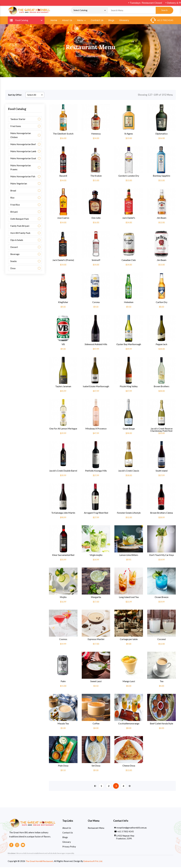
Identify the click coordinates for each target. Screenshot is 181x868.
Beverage (15, 255)
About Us (67, 21)
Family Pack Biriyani (20, 227)
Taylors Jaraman (63, 387)
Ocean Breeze (162, 598)
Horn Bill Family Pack (20, 234)
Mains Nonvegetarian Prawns (21, 168)
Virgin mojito (96, 556)
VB (63, 345)
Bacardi (63, 177)
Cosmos (63, 640)
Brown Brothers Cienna (161, 514)
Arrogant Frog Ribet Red (96, 514)
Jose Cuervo (63, 219)
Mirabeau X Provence (96, 429)
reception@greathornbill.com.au (132, 829)
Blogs (111, 21)
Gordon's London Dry (129, 177)
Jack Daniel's (129, 219)
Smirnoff (96, 261)
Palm (63, 682)
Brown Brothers (161, 387)
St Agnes (129, 134)
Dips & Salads (17, 241)
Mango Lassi (129, 682)
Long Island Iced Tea (129, 598)
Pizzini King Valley (129, 387)
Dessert (14, 248)
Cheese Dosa (129, 766)
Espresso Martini (96, 640)
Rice (12, 198)
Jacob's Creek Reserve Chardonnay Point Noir (161, 431)
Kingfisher (63, 303)
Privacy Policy (69, 847)
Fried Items (16, 127)
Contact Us (97, 21)
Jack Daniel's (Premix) (63, 261)
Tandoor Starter (18, 120)
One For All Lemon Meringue (63, 429)
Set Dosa (96, 766)
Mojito (63, 598)
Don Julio (96, 219)
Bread (13, 191)
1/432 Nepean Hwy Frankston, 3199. (125, 838)
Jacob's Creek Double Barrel (63, 472)
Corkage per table (129, 640)
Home (54, 21)
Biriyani (14, 213)
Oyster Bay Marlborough (129, 345)
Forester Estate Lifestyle (129, 514)
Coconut (162, 640)
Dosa (13, 269)
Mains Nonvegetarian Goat (23, 159)
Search (164, 11)
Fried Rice (15, 206)
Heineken (129, 303)
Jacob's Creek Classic (129, 472)
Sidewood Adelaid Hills (96, 345)
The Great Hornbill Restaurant (40, 862)
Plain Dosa (63, 766)
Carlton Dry (162, 303)
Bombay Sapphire (161, 177)
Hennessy (96, 134)
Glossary (124, 21)
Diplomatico (161, 134)
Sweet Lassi (96, 682)
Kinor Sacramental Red (63, 556)
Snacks (14, 262)
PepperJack (161, 345)
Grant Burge (129, 429)
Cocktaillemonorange (129, 724)
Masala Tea (63, 724)
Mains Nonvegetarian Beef (23, 145)
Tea (162, 682)
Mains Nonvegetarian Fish (23, 177)
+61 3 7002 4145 (165, 21)
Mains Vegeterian (19, 184)
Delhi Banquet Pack (20, 220)
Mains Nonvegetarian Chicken (21, 136)
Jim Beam (162, 219)
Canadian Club (129, 261)
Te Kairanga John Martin (63, 514)
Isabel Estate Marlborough (96, 387)
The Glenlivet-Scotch (63, 134)
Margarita (96, 598)
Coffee (96, 724)
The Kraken (96, 177)
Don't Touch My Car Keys (162, 556)
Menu (81, 21)
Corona (96, 303)
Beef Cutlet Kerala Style (161, 724)
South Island (162, 472)
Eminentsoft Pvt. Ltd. (95, 862)
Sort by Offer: (15, 96)
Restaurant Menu (96, 829)
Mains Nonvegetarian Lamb (23, 152)
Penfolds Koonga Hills (96, 472)
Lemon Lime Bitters (129, 556)
